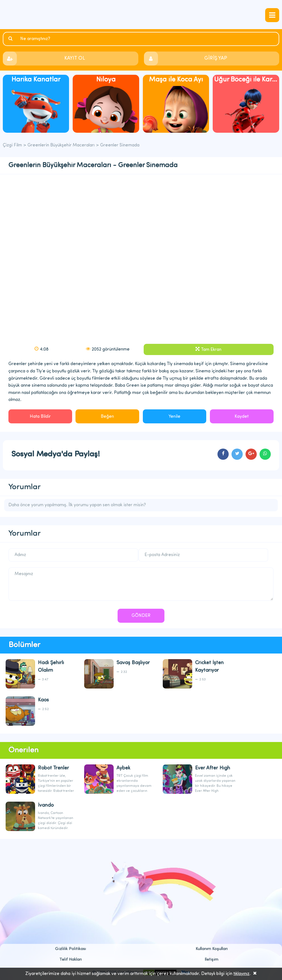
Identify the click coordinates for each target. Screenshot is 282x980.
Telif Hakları (71, 960)
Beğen (107, 417)
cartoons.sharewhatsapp (265, 454)
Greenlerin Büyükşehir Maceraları (61, 145)
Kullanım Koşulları (212, 949)
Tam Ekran (211, 350)
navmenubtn (272, 15)
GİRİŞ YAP (216, 58)
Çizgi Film (141, 15)
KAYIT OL (75, 58)
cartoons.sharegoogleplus (251, 454)
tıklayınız (241, 974)
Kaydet (242, 417)
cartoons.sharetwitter (237, 454)
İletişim (212, 960)
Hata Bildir (40, 417)
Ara (11, 39)
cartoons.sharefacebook (223, 454)
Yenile (175, 417)
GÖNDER (141, 616)
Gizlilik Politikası (70, 949)
